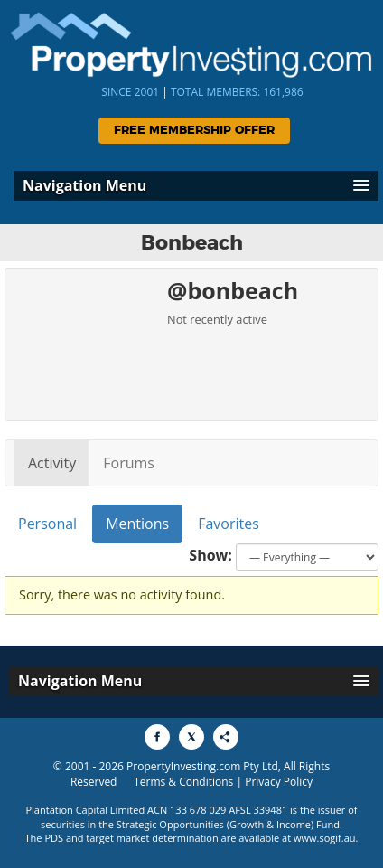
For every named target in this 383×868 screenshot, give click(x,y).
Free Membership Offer (194, 131)
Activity (52, 463)
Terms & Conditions (183, 782)
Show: (210, 555)
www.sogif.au (325, 838)
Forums (129, 463)
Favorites (229, 524)
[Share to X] (191, 737)
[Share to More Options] (226, 737)
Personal (47, 524)
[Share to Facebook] (157, 737)
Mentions (137, 524)
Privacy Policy (279, 782)
